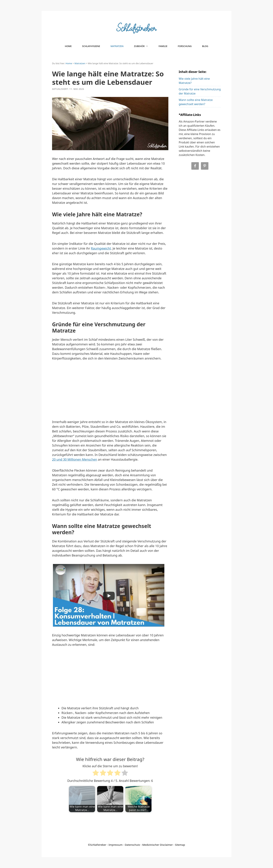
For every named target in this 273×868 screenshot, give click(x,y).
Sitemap (180, 845)
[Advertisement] (110, 391)
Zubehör (144, 46)
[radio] (96, 773)
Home (68, 46)
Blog (205, 46)
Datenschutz (132, 845)
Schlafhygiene (91, 46)
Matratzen (117, 46)
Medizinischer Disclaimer (157, 845)
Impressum (115, 845)
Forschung (185, 46)
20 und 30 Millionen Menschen (75, 459)
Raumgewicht (101, 248)
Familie (163, 46)
